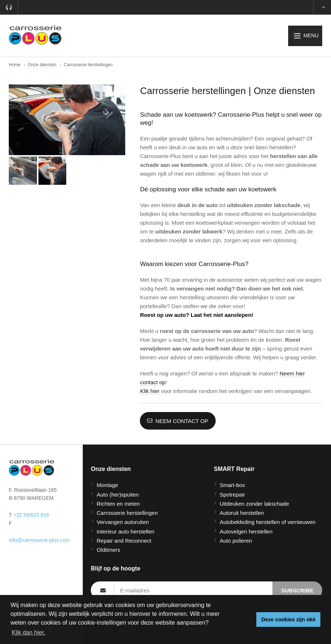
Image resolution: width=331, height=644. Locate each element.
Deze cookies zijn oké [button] (289, 619)
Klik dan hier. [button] (29, 632)
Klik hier (150, 391)
